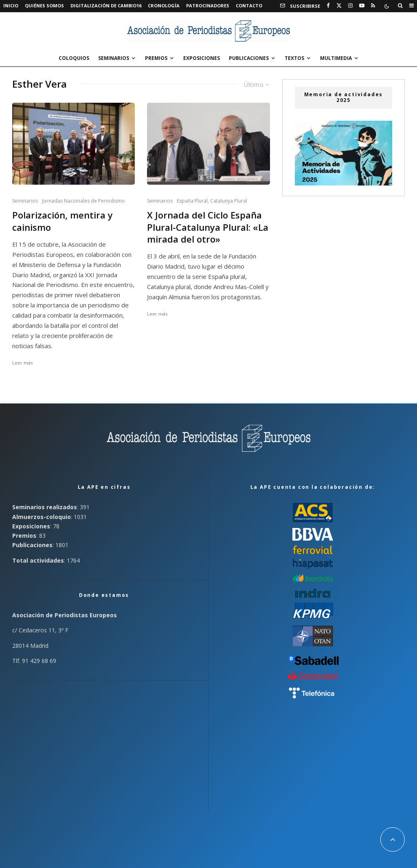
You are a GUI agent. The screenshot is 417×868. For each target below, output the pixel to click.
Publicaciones (249, 58)
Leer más (22, 363)
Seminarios (114, 58)
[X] (339, 6)
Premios (156, 58)
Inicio (11, 6)
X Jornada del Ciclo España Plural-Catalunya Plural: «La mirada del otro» (208, 227)
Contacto (249, 6)
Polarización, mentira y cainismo (63, 221)
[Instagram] (350, 6)
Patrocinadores (208, 6)
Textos (294, 58)
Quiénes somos (44, 6)
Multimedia (336, 58)
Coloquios (74, 58)
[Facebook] (328, 6)
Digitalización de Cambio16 (106, 6)
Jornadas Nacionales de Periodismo (83, 201)
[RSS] (373, 6)
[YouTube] (362, 6)
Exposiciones (202, 58)
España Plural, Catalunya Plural (212, 201)
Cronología (164, 6)
